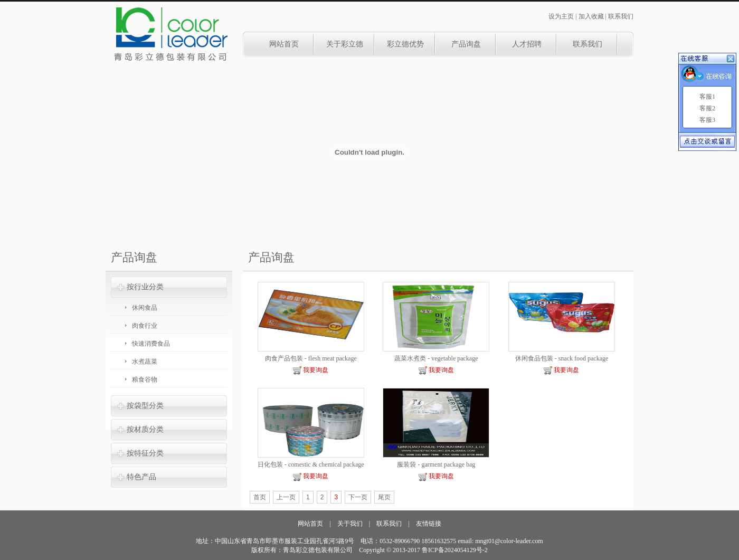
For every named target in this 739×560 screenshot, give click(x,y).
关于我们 (350, 524)
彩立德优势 (405, 44)
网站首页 (284, 44)
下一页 (358, 497)
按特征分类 (145, 453)
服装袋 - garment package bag (436, 464)
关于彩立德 (345, 44)
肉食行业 (145, 326)
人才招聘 (527, 44)
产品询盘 (466, 44)
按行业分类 (145, 287)
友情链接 (429, 524)
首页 (260, 497)
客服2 (707, 108)
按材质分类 (145, 429)
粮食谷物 (145, 379)
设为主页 (561, 16)
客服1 (707, 97)
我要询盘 (311, 370)
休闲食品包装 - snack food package (562, 358)
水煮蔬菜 (145, 362)
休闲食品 (145, 308)
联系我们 (621, 16)
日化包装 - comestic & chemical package (311, 464)
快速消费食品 (151, 344)
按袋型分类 (145, 406)
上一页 (286, 497)
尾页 (384, 497)
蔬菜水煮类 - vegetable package (436, 358)
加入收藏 (591, 16)
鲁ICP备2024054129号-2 (455, 550)
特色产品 (141, 477)
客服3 (707, 120)
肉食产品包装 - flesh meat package (311, 358)
